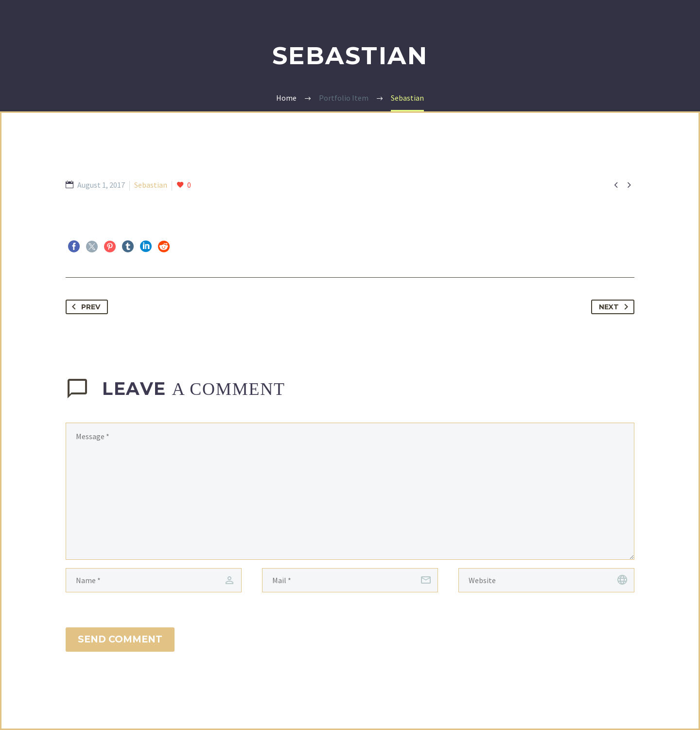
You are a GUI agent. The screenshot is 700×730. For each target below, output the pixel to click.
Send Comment (120, 639)
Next (615, 307)
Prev (84, 307)
